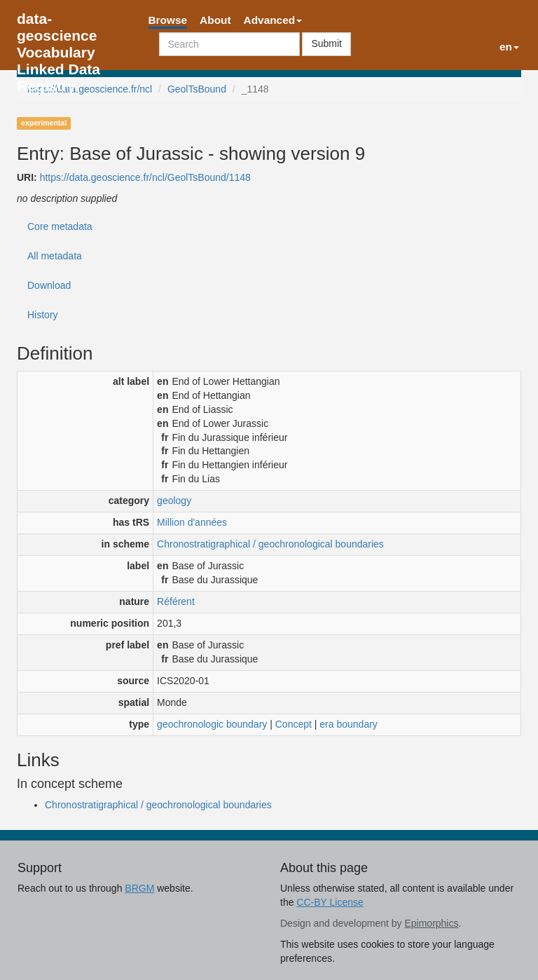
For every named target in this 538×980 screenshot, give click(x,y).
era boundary (349, 724)
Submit (326, 43)
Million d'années (192, 522)
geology (174, 501)
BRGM (139, 888)
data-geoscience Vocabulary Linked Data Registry (58, 23)
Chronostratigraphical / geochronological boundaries (270, 544)
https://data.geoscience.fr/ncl (90, 89)
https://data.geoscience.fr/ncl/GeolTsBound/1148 (145, 177)
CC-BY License (330, 902)
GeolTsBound (197, 89)
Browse (168, 20)
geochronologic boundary (212, 724)
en (509, 47)
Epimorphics (431, 923)
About (215, 20)
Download (49, 285)
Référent (176, 601)
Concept (294, 724)
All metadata (55, 256)
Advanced (273, 20)
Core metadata (60, 226)
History (43, 315)
